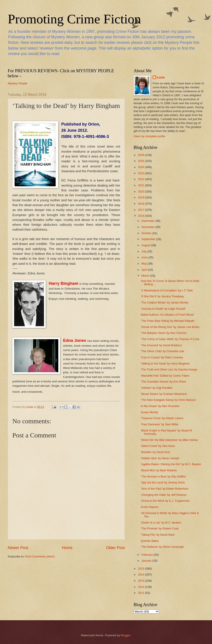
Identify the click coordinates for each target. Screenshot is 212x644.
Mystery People (18, 83)
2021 (142, 185)
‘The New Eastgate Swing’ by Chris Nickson (168, 400)
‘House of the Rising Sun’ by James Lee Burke (170, 327)
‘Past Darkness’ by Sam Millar (160, 424)
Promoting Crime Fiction (74, 19)
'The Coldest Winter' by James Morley (165, 303)
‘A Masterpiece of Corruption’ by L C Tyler (167, 290)
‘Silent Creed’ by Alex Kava (158, 446)
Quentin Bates (150, 541)
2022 (142, 179)
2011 (142, 593)
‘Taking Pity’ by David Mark (158, 535)
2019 (142, 197)
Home (67, 548)
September (149, 239)
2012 (142, 587)
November (148, 227)
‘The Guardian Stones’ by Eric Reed (163, 382)
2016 (142, 216)
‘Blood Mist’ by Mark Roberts (159, 470)
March (146, 276)
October (147, 233)
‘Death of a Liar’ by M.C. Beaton (161, 523)
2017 (142, 210)
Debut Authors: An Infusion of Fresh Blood (167, 315)
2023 (142, 173)
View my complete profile (149, 136)
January (147, 561)
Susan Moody (149, 412)
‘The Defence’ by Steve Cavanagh (162, 547)
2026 (142, 155)
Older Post (115, 548)
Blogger (126, 635)
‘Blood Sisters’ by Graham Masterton (164, 394)
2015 (142, 569)
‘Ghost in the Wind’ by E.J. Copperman (165, 501)
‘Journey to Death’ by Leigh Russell (163, 309)
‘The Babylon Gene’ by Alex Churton (164, 333)
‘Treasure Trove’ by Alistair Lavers (162, 418)
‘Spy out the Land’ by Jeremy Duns (163, 482)
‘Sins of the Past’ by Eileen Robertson (164, 489)
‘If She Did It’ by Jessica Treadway (162, 296)
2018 (142, 204)
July (144, 251)
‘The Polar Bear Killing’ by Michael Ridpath (168, 321)
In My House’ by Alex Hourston (160, 406)
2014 (142, 575)
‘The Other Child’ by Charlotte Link (162, 351)
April (145, 270)
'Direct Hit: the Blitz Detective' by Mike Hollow (169, 440)
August (146, 245)
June (145, 257)
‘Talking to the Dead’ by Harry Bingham (165, 364)
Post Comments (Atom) (40, 556)
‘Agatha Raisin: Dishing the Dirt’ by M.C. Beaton (171, 464)
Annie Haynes (150, 507)
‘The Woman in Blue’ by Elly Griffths (163, 477)
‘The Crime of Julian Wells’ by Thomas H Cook (170, 339)
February (147, 555)
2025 (142, 161)
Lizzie (161, 77)
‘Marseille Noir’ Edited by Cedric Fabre (165, 376)
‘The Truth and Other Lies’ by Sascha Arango (169, 369)
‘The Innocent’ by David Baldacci (161, 345)
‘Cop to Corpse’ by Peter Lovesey (162, 357)
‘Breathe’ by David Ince (155, 452)
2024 (142, 167)
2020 (142, 192)
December (148, 221)
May (144, 264)
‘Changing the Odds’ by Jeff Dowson (164, 495)
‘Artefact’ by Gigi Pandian (157, 388)
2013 (142, 581)
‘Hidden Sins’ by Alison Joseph (160, 458)
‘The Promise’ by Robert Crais (160, 528)
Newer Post (18, 548)
